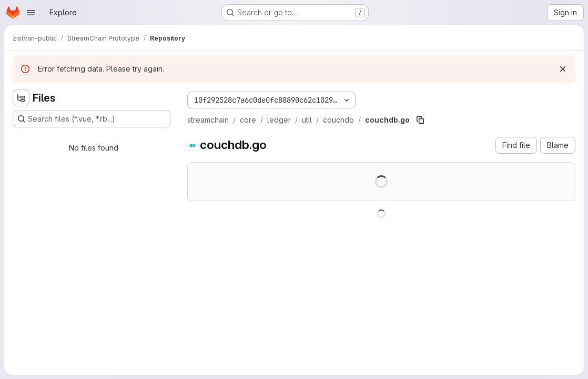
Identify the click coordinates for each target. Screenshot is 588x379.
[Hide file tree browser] (21, 98)
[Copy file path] (420, 120)
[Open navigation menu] (31, 13)
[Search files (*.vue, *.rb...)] (92, 119)
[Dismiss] (563, 69)
